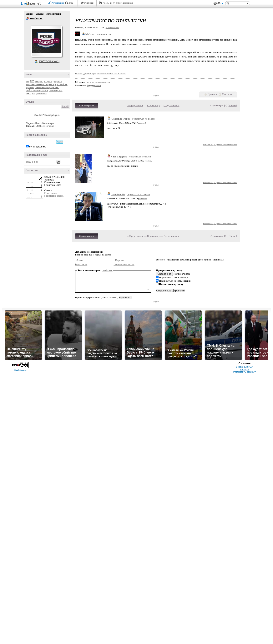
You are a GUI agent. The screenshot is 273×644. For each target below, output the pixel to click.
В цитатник (231, 145)
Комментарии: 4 (48, 126)
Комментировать (87, 106)
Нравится (212, 94)
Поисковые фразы (54, 196)
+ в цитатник (112, 27)
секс (56, 87)
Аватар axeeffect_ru (46, 41)
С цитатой (219, 145)
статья (53, 90)
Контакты (244, 369)
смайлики (107, 270)
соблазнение (33, 91)
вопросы (48, 81)
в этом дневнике (37, 147)
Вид (220, 4)
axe (28, 81)
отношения (41, 87)
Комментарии (54, 14)
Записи (30, 14)
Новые (232, 105)
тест (29, 93)
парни (50, 88)
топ (34, 94)
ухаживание (41, 94)
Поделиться (228, 94)
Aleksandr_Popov (121, 119)
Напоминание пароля (124, 264)
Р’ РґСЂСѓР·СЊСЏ (49, 62)
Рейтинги (89, 3)
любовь (63, 84)
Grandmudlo (118, 194)
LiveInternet (32, 4)
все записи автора (102, 34)
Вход (71, 3)
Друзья (40, 14)
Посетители (51, 193)
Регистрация (58, 3)
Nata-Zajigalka (119, 157)
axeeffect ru (28, 18)
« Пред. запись (135, 105)
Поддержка (215, 3)
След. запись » (171, 105)
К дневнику (154, 105)
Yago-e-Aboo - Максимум (40, 123)
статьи (44, 90)
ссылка (141, 123)
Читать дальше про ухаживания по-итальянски (101, 74)
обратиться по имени (144, 119)
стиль (60, 91)
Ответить (208, 145)
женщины (30, 84)
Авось (106, 3)
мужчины (30, 88)
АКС (32, 81)
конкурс (54, 84)
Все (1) (65, 107)
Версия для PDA (245, 367)
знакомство (42, 84)
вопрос (39, 81)
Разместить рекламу (245, 372)
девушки (57, 81)
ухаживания (101, 82)
